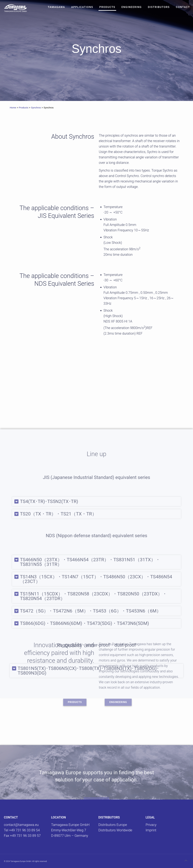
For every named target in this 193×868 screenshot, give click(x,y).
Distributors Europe (113, 825)
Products (24, 108)
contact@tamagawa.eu (21, 825)
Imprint (151, 830)
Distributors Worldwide (115, 830)
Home (13, 108)
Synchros (36, 108)
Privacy (151, 825)
